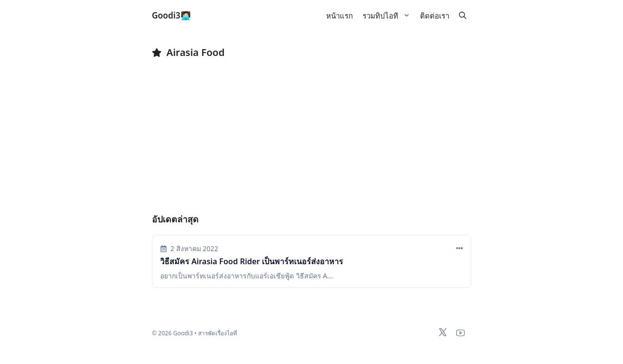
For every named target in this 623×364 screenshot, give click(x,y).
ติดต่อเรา (435, 16)
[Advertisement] (311, 141)
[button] (463, 16)
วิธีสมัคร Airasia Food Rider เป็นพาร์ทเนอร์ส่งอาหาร (252, 261)
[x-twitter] (443, 332)
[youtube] (460, 333)
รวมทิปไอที (389, 16)
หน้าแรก (339, 16)
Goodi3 (166, 15)
